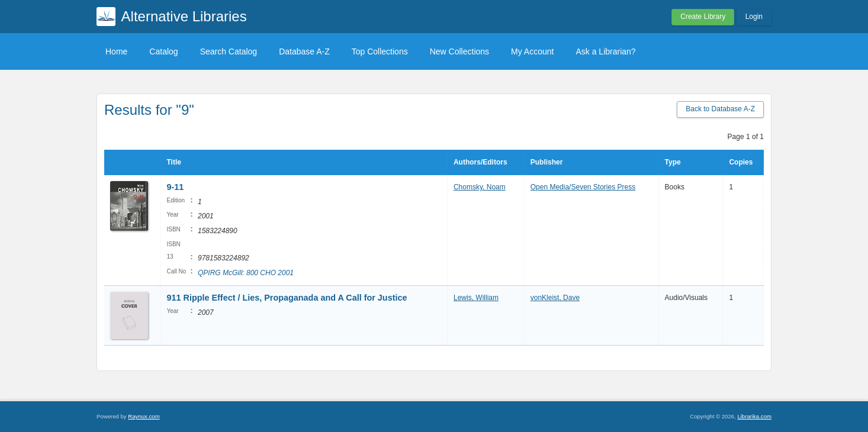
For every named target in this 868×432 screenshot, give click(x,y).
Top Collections (380, 51)
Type (673, 162)
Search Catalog (229, 51)
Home (116, 51)
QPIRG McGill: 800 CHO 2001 (246, 273)
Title (173, 162)
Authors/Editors (480, 162)
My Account (532, 51)
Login (754, 17)
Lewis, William (476, 298)
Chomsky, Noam (480, 187)
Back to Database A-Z (720, 109)
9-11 (175, 187)
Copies (741, 162)
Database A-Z (304, 51)
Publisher (547, 162)
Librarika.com (754, 416)
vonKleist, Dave (555, 298)
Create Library (703, 17)
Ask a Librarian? (605, 51)
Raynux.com (144, 416)
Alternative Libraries (184, 16)
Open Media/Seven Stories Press (583, 187)
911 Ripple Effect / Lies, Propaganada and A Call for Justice (287, 298)
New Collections (459, 51)
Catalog (163, 51)
